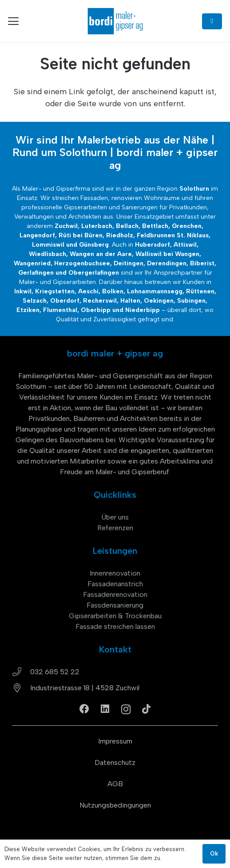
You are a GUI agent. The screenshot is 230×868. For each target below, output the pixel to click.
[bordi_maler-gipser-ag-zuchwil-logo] (115, 21)
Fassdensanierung (115, 605)
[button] (14, 21)
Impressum (115, 741)
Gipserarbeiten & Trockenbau (115, 616)
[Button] (212, 21)
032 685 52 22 (55, 672)
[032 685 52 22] (21, 672)
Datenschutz (115, 762)
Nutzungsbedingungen (115, 805)
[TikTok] (146, 709)
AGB (115, 784)
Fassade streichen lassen (115, 626)
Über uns (115, 517)
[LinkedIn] (105, 709)
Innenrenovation (115, 573)
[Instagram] (126, 709)
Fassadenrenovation (115, 594)
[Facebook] (84, 709)
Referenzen (115, 528)
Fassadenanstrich (115, 584)
